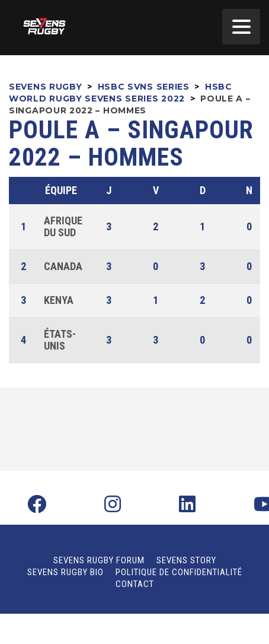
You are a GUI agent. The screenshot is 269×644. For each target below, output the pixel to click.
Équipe (61, 190)
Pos (25, 191)
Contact (135, 584)
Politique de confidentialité (179, 572)
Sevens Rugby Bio (65, 572)
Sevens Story (186, 560)
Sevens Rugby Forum (99, 560)
